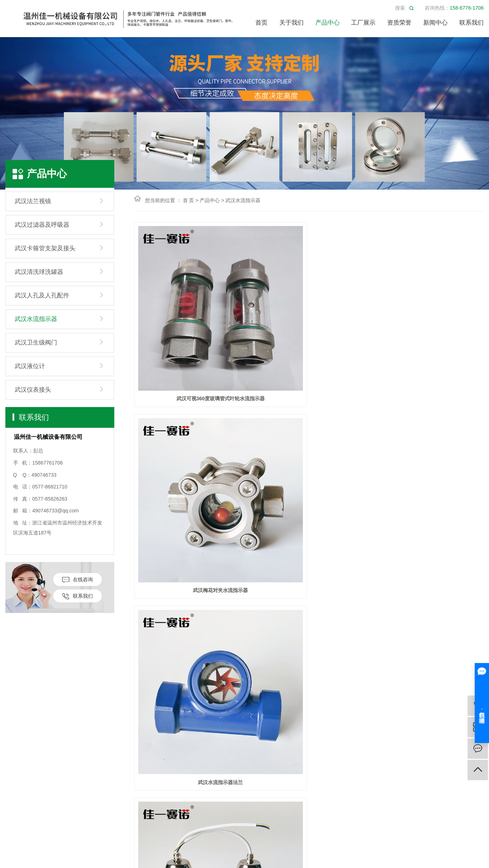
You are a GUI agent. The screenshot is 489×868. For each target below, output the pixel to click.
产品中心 (328, 23)
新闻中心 (435, 23)
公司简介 (16, 735)
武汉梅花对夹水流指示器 (309, 335)
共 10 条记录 (248, 621)
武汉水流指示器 (36, 319)
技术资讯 (210, 756)
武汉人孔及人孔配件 (42, 295)
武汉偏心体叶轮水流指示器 (429, 464)
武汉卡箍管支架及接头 (45, 248)
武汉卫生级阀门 (36, 343)
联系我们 (471, 23)
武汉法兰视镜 (33, 201)
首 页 (189, 200)
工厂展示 (363, 23)
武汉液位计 (30, 366)
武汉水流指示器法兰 (429, 335)
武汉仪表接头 (33, 390)
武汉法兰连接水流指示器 (189, 593)
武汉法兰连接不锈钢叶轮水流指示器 (309, 464)
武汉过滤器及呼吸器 (42, 225)
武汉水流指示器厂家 (189, 464)
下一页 (326, 621)
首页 (261, 23)
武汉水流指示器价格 (429, 593)
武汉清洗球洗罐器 (39, 272)
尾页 (348, 621)
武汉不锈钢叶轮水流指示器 (309, 593)
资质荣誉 (399, 23)
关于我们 (291, 23)
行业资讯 (210, 746)
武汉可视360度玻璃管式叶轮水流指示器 (189, 335)
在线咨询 (78, 580)
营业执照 (16, 746)
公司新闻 (210, 735)
